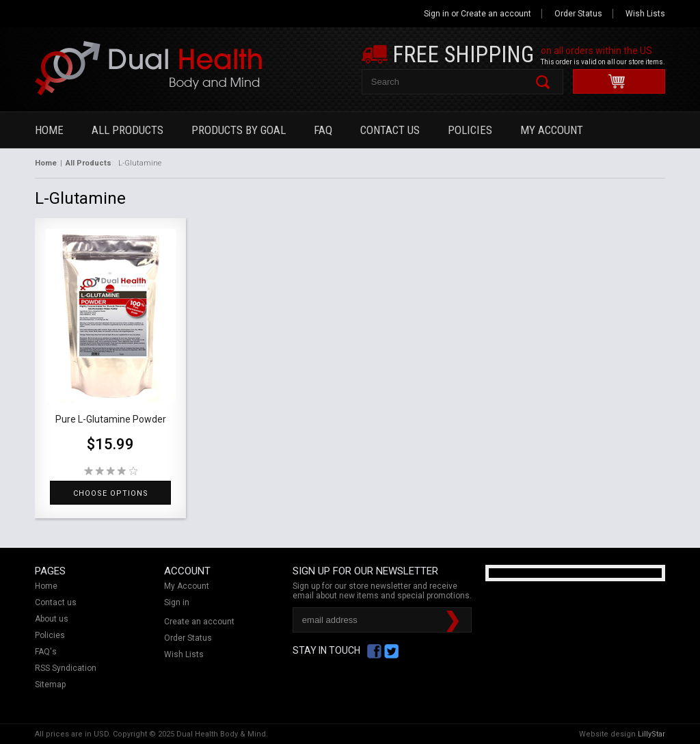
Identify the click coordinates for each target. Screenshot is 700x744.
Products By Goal (239, 130)
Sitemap (50, 685)
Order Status (578, 14)
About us (52, 619)
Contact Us (390, 130)
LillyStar (651, 734)
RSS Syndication (66, 668)
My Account (552, 130)
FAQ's (46, 652)
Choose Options (111, 493)
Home (49, 130)
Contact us (56, 602)
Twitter (391, 651)
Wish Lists (645, 14)
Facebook (374, 651)
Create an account (496, 14)
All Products (127, 130)
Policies (470, 130)
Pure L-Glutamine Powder (111, 419)
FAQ (323, 130)
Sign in (436, 14)
